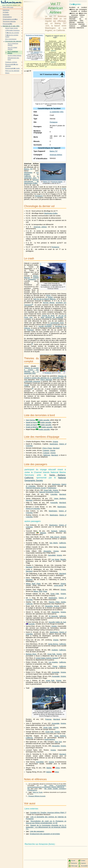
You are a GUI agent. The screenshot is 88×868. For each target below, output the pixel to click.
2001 (62, 112)
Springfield (52, 555)
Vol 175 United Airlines (12, 48)
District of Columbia (33, 509)
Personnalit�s (7, 24)
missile (27, 385)
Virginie (55, 442)
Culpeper (46, 450)
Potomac (30, 330)
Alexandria (47, 551)
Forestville (54, 503)
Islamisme (6, 10)
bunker (50, 297)
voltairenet (53, 51)
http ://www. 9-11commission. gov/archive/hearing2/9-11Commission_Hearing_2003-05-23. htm (47, 787)
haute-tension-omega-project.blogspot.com (37, 52)
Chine (58, 768)
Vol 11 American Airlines (13, 44)
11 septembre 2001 (31, 177)
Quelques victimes (11, 62)
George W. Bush (48, 316)
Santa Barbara (57, 475)
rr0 (46, 66)
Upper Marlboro (60, 498)
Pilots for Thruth (38, 793)
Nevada (63, 559)
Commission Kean (57, 323)
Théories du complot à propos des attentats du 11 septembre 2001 (31, 371)
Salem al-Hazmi (32, 425)
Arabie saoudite (44, 420)
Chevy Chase (47, 448)
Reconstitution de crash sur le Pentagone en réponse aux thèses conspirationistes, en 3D (46, 822)
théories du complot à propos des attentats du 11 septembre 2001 (45, 377)
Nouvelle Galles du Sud (57, 622)
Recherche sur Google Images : (35, 35)
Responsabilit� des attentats (12, 65)
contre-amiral (59, 585)
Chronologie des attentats (13, 41)
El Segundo (53, 616)
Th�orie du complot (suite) (12, 36)
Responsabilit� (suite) (12, 68)
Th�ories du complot (12, 33)
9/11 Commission (11, 39)
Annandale (56, 672)
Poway (55, 666)
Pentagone (54, 122)
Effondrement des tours (13, 59)
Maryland (56, 448)
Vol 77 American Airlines (13, 52)
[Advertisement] (34, 7)
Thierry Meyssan (46, 380)
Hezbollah (6, 15)
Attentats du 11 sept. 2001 (11, 26)
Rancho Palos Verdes (57, 602)
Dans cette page (8, 7)
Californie (27, 176)
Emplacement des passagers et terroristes (45, 834)
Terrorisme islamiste (9, 21)
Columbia (54, 494)
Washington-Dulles (51, 213)
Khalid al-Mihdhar (32, 427)
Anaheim (55, 650)
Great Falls (48, 490)
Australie (32, 624)
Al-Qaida (6, 12)
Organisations (7, 17)
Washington (28, 173)
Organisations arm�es (10, 19)
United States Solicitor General (47, 658)
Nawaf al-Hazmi (32, 422)
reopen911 (53, 62)
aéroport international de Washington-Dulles (31, 181)
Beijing (49, 768)
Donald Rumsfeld (45, 326)
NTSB (64, 189)
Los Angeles (53, 662)
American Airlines (56, 155)
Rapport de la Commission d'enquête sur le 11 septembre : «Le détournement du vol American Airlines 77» (46, 827)
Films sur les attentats (12, 71)
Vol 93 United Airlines (14, 55)
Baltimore (47, 455)
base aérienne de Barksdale (52, 317)
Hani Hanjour (31, 420)
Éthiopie (43, 533)
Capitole (36, 278)
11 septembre (55, 112)
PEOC (48, 295)
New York (58, 742)
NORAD (49, 324)
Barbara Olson (31, 654)
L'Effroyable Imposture (32, 381)
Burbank (54, 531)
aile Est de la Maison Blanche (45, 299)
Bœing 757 (54, 151)
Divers (7, 73)
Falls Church (55, 537)
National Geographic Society (36, 488)
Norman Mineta (49, 303)
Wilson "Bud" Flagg (33, 584)
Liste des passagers (37, 832)
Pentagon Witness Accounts (37, 796)
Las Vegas (55, 559)
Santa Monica (53, 644)
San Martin (54, 543)
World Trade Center (12, 28)
